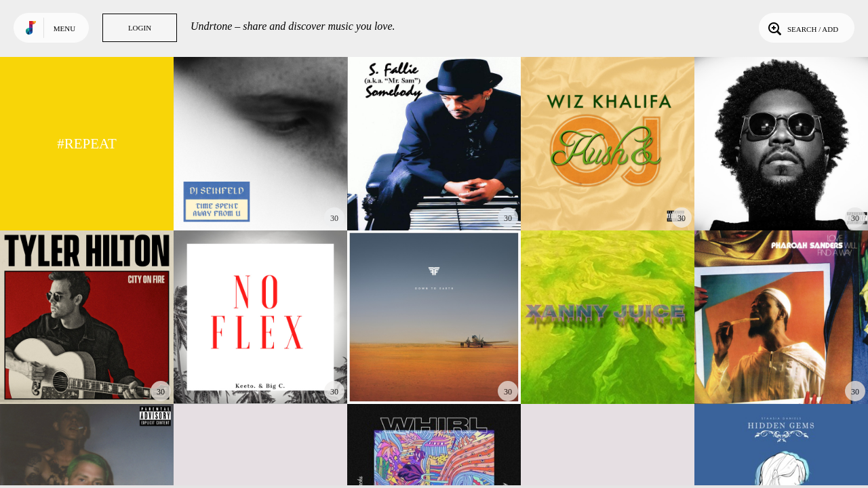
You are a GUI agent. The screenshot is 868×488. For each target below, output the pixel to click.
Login (140, 28)
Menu (64, 28)
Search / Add (802, 28)
